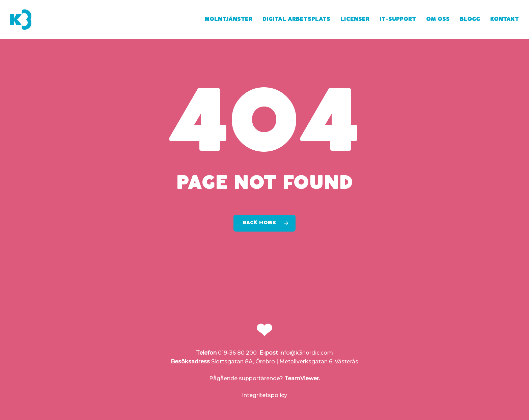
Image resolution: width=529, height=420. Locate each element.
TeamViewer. (302, 378)
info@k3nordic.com (306, 353)
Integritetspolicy (264, 395)
